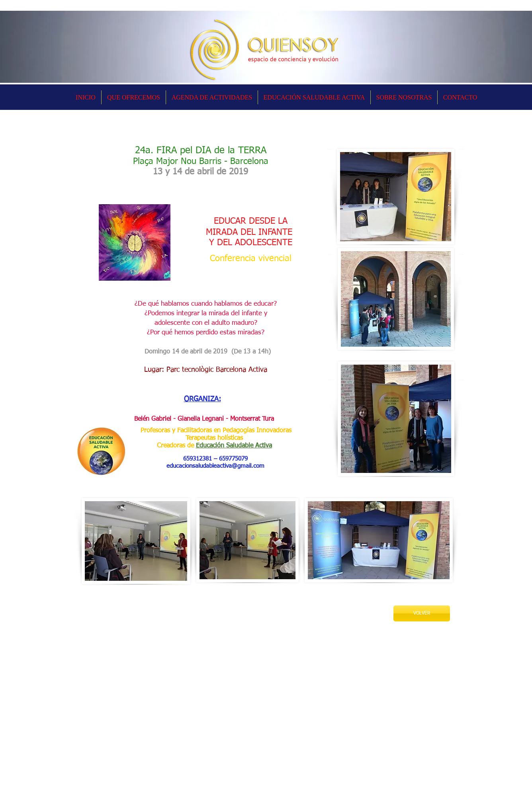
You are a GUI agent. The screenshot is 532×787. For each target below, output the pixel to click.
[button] (212, 97)
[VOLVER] (422, 613)
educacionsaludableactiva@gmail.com (215, 466)
